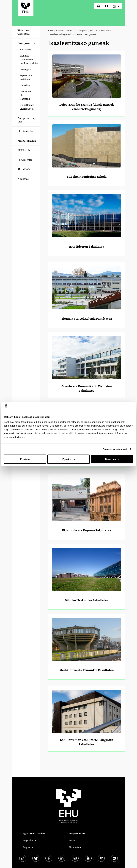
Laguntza (28, 847)
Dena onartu (112, 459)
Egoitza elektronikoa (34, 833)
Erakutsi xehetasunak (115, 449)
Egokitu (69, 459)
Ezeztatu (25, 459)
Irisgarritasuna (77, 833)
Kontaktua (75, 847)
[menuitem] (116, 6)
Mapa (72, 840)
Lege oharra (29, 840)
